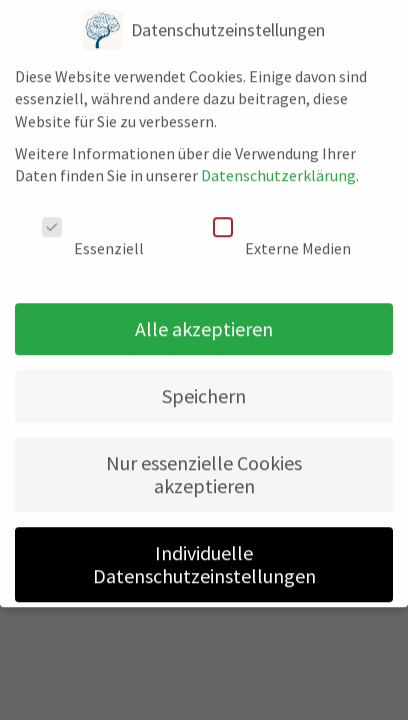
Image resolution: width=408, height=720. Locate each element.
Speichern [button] (204, 382)
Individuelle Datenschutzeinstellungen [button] (204, 550)
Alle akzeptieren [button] (204, 315)
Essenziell (93, 224)
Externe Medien (282, 224)
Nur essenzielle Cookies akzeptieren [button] (204, 461)
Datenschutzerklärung (278, 162)
